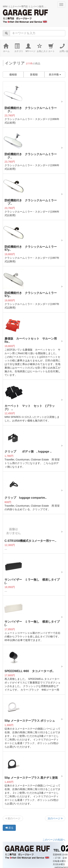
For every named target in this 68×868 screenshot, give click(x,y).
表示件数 (55, 75)
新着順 (34, 75)
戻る (9, 828)
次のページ (55, 818)
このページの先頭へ (54, 840)
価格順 (13, 75)
